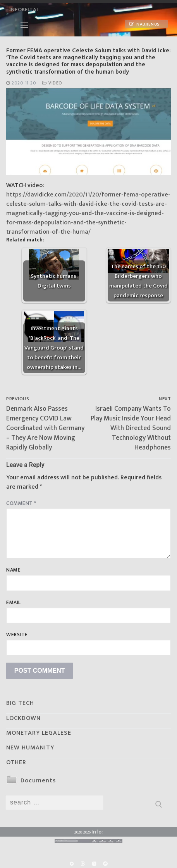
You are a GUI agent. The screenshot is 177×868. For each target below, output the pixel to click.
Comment (21, 503)
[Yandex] (94, 864)
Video (52, 83)
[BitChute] (83, 864)
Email (14, 603)
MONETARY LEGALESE (39, 733)
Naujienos (144, 24)
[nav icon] (24, 25)
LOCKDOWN (23, 718)
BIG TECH (20, 703)
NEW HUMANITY (30, 748)
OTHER (16, 762)
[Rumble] (71, 864)
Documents (38, 781)
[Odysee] (106, 864)
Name (13, 570)
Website (17, 635)
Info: (97, 832)
